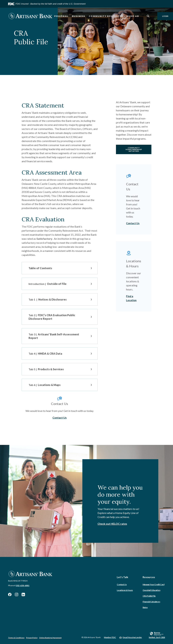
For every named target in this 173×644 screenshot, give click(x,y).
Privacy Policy (32, 638)
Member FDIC (110, 637)
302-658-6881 (23, 585)
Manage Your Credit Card (154, 584)
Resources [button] (149, 577)
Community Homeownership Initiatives (134, 149)
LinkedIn (23, 594)
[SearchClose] (148, 16)
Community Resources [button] (106, 16)
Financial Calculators (151, 602)
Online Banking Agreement (50, 638)
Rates (145, 607)
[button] (60, 268)
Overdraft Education (151, 590)
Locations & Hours (125, 590)
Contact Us (60, 418)
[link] (157, 635)
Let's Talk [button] (122, 577)
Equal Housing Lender (132, 637)
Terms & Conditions (16, 638)
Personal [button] (61, 16)
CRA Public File (149, 596)
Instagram (17, 594)
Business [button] (79, 16)
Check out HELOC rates (112, 524)
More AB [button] (133, 16)
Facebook (10, 594)
